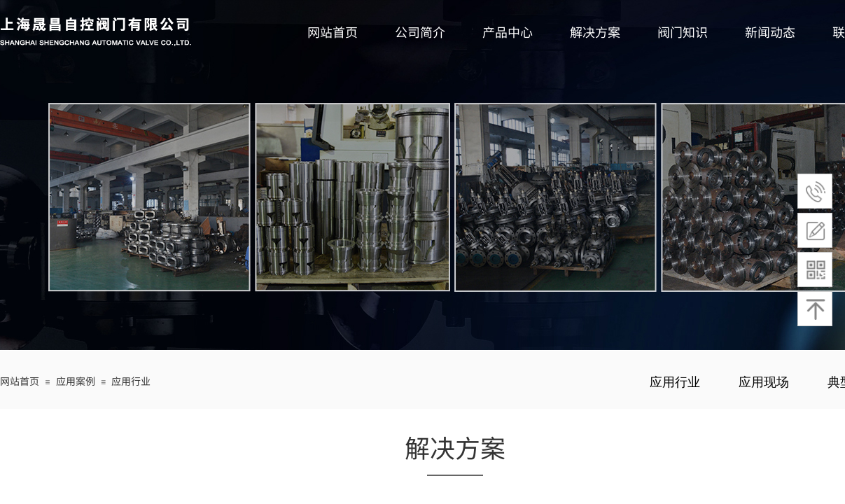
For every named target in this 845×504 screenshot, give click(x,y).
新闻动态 (770, 31)
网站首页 (333, 31)
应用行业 (131, 381)
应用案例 (76, 381)
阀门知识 (683, 31)
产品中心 (508, 31)
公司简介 (420, 31)
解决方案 (595, 31)
